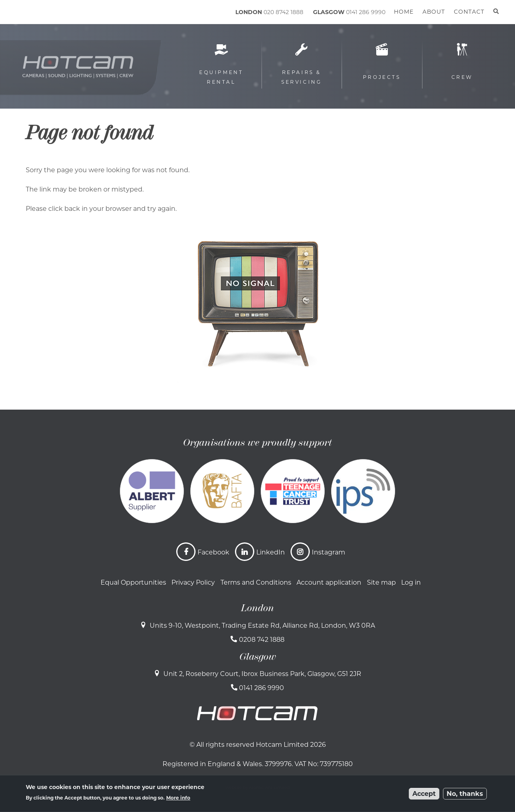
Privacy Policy (193, 582)
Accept (424, 794)
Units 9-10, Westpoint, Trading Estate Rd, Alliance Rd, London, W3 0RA (262, 625)
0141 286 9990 (366, 12)
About (434, 12)
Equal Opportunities (133, 582)
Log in (411, 582)
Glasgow (258, 657)
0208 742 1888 (262, 640)
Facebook (213, 552)
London (257, 608)
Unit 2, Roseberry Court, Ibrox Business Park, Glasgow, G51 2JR (262, 674)
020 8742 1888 (283, 12)
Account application (329, 582)
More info (178, 798)
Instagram (329, 552)
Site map (381, 582)
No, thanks (465, 794)
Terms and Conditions (256, 582)
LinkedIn (271, 552)
